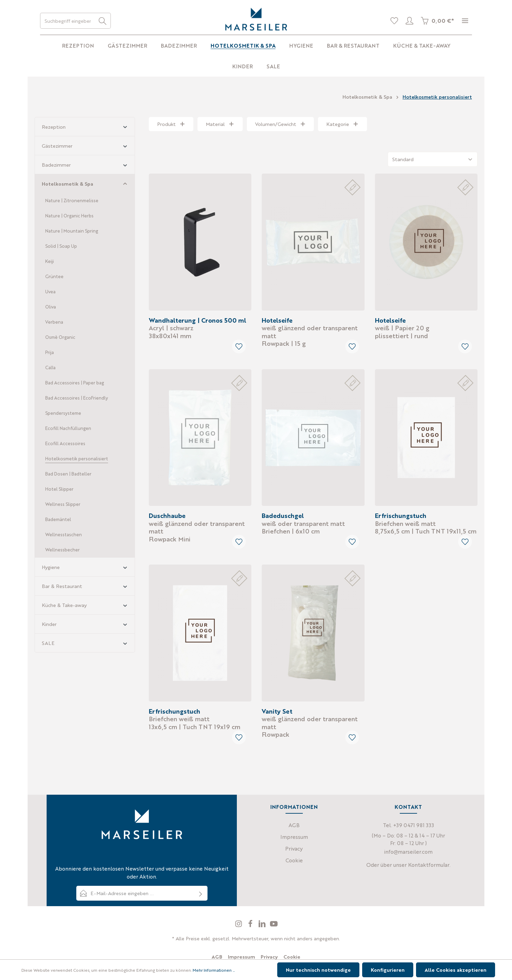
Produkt (171, 124)
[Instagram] (239, 925)
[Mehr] (465, 21)
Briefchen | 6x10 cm (303, 523)
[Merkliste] (394, 21)
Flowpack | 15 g (310, 332)
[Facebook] (251, 925)
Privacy (294, 848)
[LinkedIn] (263, 925)
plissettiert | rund (402, 328)
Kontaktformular (429, 865)
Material (220, 124)
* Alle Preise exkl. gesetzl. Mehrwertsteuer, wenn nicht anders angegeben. (256, 938)
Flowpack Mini (197, 527)
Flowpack (310, 723)
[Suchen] (103, 21)
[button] (125, 126)
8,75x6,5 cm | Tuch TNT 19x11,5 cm (426, 523)
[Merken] (239, 346)
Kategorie (342, 124)
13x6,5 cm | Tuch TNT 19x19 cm (195, 719)
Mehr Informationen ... (214, 970)
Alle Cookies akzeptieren (456, 970)
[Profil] (409, 21)
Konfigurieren (388, 970)
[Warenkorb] (437, 21)
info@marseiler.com (408, 851)
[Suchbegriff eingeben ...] (67, 21)
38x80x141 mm (197, 328)
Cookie (294, 860)
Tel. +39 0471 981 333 (408, 825)
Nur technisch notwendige (318, 970)
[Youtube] (274, 925)
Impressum (294, 837)
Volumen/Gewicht (281, 124)
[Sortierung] (433, 159)
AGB (294, 825)
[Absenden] (201, 893)
